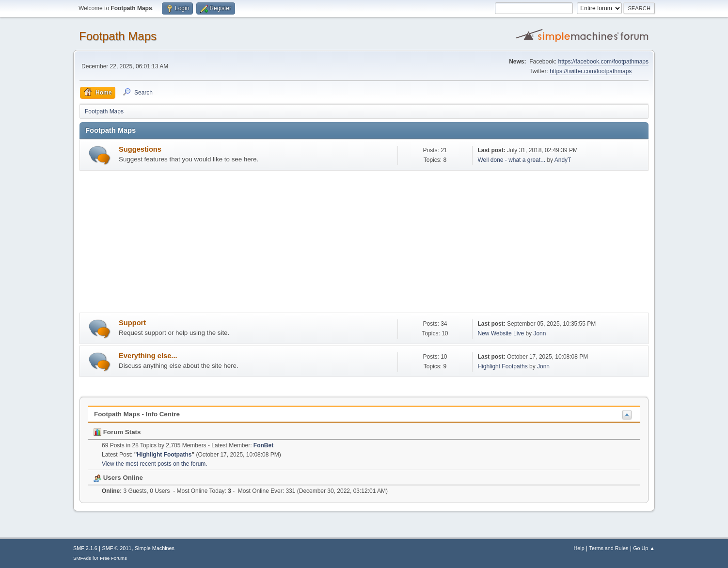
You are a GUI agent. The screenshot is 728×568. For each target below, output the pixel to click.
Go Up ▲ (644, 548)
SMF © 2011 (117, 548)
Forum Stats (117, 432)
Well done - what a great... (511, 160)
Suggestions (140, 149)
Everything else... (148, 356)
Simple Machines (155, 548)
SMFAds (82, 558)
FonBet (263, 445)
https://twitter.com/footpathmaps (591, 71)
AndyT (563, 160)
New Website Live (501, 333)
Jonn (539, 333)
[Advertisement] (364, 243)
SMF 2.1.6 (85, 548)
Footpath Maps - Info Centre (137, 414)
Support (132, 323)
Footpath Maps (118, 36)
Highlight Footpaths (502, 366)
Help (579, 548)
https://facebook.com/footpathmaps (603, 62)
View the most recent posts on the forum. (155, 464)
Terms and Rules (609, 548)
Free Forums (113, 558)
